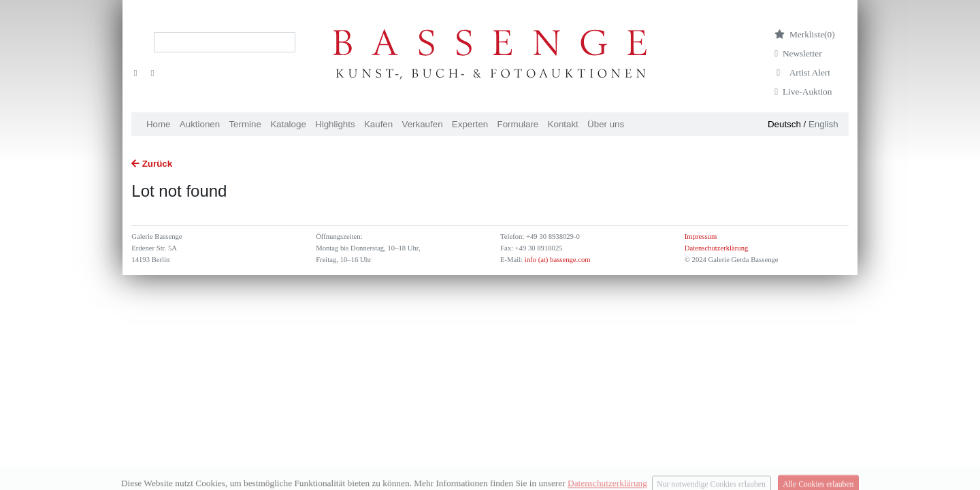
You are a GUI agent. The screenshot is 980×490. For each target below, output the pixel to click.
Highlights (335, 124)
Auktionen (200, 124)
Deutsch (784, 124)
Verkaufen (423, 124)
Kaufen (378, 124)
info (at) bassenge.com (556, 260)
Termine (245, 124)
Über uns (606, 124)
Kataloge (288, 124)
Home (159, 124)
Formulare (518, 124)
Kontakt (563, 124)
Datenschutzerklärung (717, 248)
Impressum (701, 236)
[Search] (225, 42)
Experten (470, 124)
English (823, 124)
